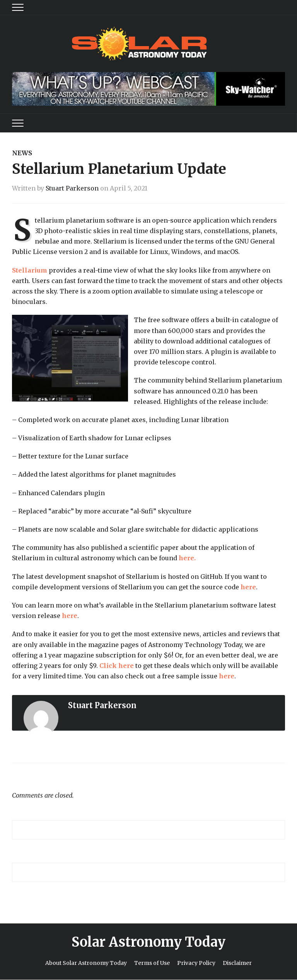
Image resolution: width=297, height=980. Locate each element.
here (248, 587)
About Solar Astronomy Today (86, 963)
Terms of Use (152, 963)
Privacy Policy (196, 963)
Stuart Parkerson (72, 188)
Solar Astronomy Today (148, 942)
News (22, 153)
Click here (117, 666)
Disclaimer (237, 963)
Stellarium (30, 270)
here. (187, 558)
